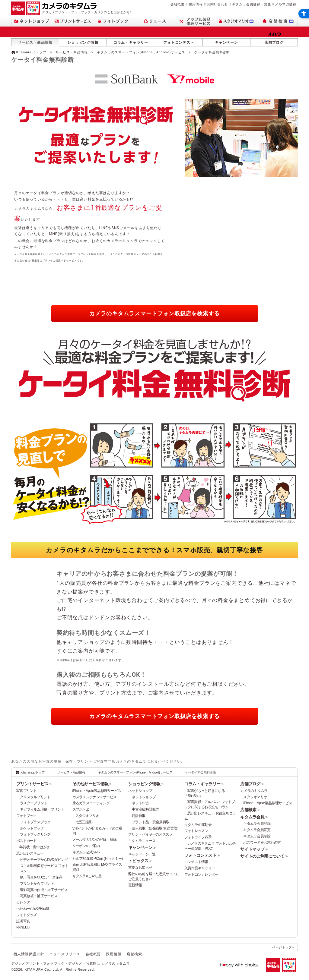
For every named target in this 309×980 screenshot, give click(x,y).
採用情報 (196, 4)
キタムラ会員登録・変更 (252, 4)
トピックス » (140, 861)
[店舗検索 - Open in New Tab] (277, 21)
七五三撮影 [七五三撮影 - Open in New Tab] (84, 822)
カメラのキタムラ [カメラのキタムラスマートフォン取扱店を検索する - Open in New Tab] (154, 313)
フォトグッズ (27, 915)
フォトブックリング (35, 834)
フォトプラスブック (35, 822)
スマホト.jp (81, 809)
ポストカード (27, 841)
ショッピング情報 (83, 43)
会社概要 (178, 4)
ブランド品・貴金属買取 (151, 822)
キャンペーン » (142, 847)
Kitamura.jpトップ (31, 52)
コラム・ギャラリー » (204, 784)
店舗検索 (134, 954)
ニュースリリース (65, 954)
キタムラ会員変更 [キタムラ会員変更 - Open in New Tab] (257, 830)
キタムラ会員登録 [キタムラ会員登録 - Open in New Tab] (257, 824)
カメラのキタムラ (254, 791)
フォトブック (27, 816)
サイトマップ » (254, 849)
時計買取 (139, 816)
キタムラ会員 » (254, 817)
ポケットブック (32, 828)
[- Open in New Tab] (285, 52)
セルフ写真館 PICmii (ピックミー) (98, 859)
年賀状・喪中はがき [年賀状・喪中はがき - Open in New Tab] (35, 847)
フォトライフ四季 (198, 837)
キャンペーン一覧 (142, 854)
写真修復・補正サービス (39, 896)
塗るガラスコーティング (91, 803)
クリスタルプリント (35, 797)
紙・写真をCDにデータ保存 (41, 877)
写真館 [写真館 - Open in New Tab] (91, 963)
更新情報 (135, 885)
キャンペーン (226, 43)
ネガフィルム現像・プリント (42, 809)
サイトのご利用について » (264, 856)
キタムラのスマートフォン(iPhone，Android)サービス (141, 52)
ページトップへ (284, 947)
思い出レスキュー (30, 853)
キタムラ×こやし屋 (87, 876)
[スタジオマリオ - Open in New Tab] (237, 21)
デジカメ (75, 963)
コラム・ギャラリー (131, 43)
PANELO (23, 927)
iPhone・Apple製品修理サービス (97, 791)
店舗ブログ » (252, 784)
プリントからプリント (37, 884)
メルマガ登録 (286, 4)
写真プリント (27, 791)
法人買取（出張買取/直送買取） (156, 828)
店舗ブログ (274, 43)
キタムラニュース (142, 841)
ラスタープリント (33, 803)
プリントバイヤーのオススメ (150, 834)
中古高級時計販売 (145, 809)
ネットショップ (140, 791)
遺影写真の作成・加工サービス (44, 890)
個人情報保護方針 (29, 954)
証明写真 (23, 921)
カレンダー (25, 902)
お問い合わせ (217, 4)
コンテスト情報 (196, 862)
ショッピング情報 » (146, 784)
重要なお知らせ (140, 868)
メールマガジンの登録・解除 (95, 840)
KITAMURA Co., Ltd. (42, 969)
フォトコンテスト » (202, 855)
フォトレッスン (196, 831)
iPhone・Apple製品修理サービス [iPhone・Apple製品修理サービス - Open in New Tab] (268, 803)
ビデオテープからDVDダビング (44, 860)
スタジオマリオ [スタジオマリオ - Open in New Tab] (87, 816)
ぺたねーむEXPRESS (33, 909)
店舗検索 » (250, 810)
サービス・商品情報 (35, 43)
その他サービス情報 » (92, 784)
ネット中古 (140, 803)
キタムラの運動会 (198, 825)
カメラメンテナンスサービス (95, 797)
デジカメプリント (25, 963)
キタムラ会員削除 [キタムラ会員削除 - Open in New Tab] (257, 836)
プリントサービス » (34, 784)
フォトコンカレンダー (201, 874)
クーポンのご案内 (86, 846)
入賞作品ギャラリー (200, 868)
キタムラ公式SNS (86, 852)
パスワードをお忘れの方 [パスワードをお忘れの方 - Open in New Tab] (262, 843)
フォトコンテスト (179, 43)
